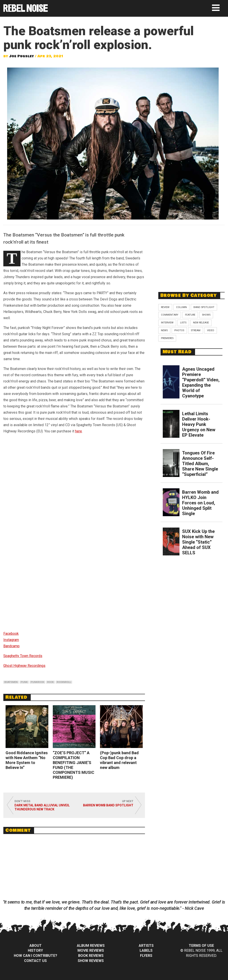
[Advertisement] (192, 256)
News (164, 330)
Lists (183, 323)
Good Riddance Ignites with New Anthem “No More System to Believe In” (27, 760)
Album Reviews (91, 946)
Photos (179, 330)
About (36, 946)
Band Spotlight (204, 307)
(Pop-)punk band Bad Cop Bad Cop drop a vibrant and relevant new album (119, 760)
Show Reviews (91, 961)
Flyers (146, 956)
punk (24, 682)
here (78, 431)
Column (181, 307)
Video (211, 330)
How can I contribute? (36, 956)
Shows (206, 315)
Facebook (11, 634)
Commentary (170, 315)
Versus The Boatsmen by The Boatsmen (42, 498)
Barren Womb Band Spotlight (108, 805)
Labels (146, 950)
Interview (167, 323)
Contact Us (35, 961)
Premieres (167, 338)
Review (165, 307)
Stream (196, 330)
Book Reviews (91, 956)
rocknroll (64, 682)
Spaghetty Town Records (23, 656)
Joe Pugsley (21, 56)
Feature (190, 315)
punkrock (37, 682)
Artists (146, 946)
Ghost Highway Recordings (24, 666)
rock (50, 682)
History (35, 950)
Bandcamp (11, 646)
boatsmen (11, 682)
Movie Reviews (91, 950)
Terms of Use (201, 946)
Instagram (11, 640)
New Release (201, 323)
